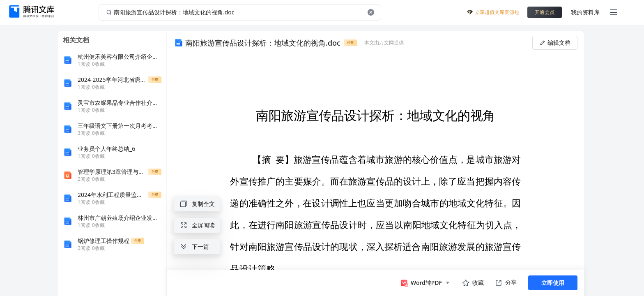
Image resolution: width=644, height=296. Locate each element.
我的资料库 (585, 12)
